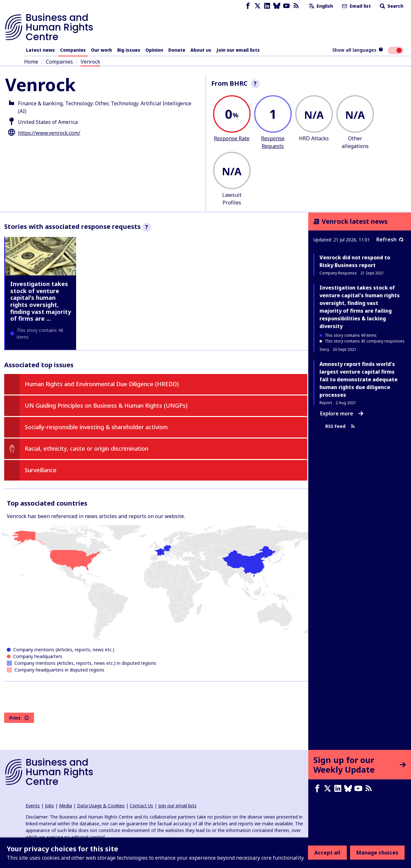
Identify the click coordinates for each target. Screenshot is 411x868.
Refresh (390, 239)
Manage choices (377, 853)
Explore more (342, 413)
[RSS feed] (296, 6)
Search (391, 6)
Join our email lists (238, 50)
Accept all (327, 853)
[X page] (258, 6)
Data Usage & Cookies (101, 806)
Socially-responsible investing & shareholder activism (96, 427)
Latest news (40, 50)
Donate (177, 50)
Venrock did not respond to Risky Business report (355, 261)
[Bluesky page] (277, 6)
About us (201, 50)
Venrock (90, 62)
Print (19, 718)
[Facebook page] (248, 6)
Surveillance (41, 470)
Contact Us (141, 806)
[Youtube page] (286, 6)
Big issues (129, 50)
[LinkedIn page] (267, 6)
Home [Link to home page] (31, 62)
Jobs (49, 806)
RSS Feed (340, 426)
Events (33, 806)
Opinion (154, 50)
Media (66, 806)
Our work (101, 50)
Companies (73, 50)
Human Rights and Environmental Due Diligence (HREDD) (102, 384)
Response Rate (232, 138)
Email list (356, 6)
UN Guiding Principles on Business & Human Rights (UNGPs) (106, 405)
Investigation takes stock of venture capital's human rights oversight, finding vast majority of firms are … (41, 301)
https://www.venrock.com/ (49, 133)
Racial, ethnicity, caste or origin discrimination (87, 448)
